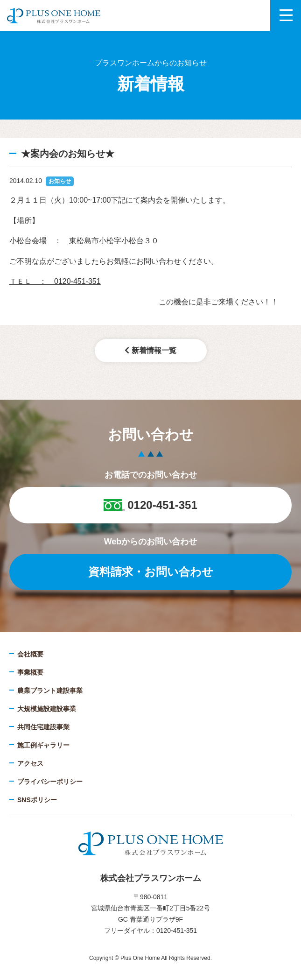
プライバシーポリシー (50, 782)
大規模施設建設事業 (47, 709)
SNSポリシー (37, 800)
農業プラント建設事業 (50, 691)
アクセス (30, 763)
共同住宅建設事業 (43, 727)
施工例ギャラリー (43, 745)
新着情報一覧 (150, 350)
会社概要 (30, 654)
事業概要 (30, 672)
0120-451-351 (150, 505)
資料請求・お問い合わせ (151, 572)
